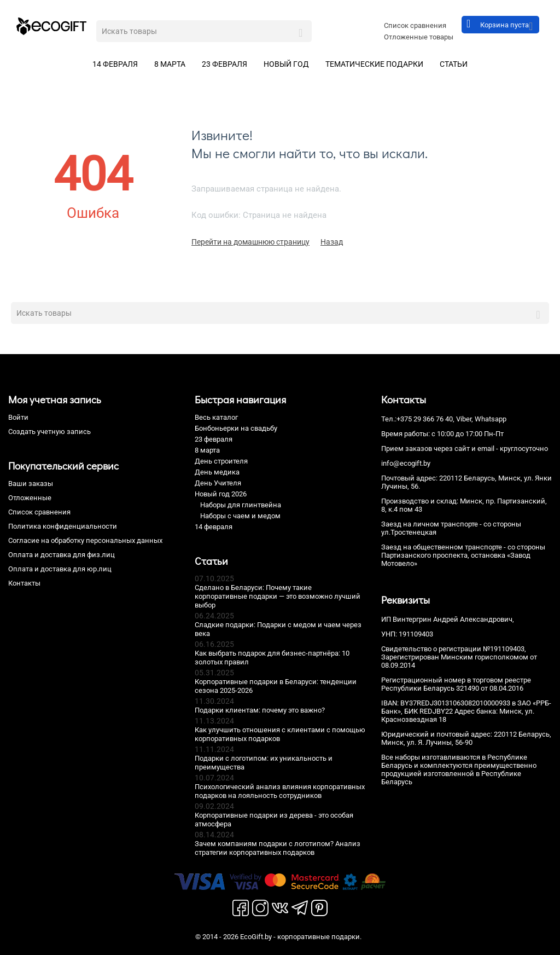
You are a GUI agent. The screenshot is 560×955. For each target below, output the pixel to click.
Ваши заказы (31, 484)
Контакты (24, 583)
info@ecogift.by (406, 463)
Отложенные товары (419, 37)
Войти (18, 417)
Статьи (454, 64)
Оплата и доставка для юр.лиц (60, 569)
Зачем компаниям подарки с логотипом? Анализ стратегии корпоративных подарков (278, 848)
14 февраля (115, 64)
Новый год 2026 (221, 494)
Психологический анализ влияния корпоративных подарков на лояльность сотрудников (280, 791)
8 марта (170, 64)
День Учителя (218, 483)
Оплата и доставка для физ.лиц (62, 555)
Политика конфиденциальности (63, 526)
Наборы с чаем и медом (240, 516)
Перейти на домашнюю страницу (250, 242)
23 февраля (224, 64)
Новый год (286, 64)
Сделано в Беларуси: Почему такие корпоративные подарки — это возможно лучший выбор (278, 596)
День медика (217, 472)
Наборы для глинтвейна (241, 505)
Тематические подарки (374, 64)
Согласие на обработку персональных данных (85, 540)
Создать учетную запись (49, 432)
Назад (332, 242)
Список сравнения (415, 25)
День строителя (221, 461)
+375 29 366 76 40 (425, 419)
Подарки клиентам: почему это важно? (260, 710)
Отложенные (30, 498)
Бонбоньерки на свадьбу (236, 428)
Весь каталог (216, 417)
